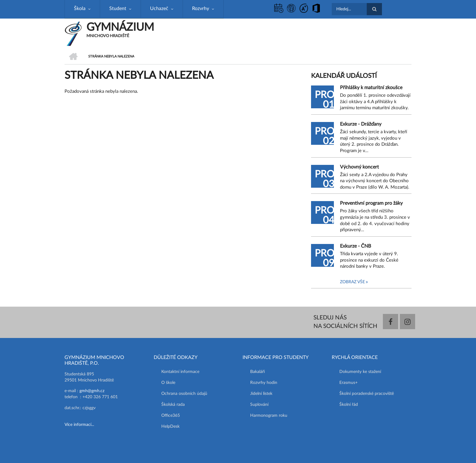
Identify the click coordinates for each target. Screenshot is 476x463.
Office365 (171, 416)
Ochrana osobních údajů (184, 394)
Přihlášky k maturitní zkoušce (371, 88)
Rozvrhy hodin (264, 383)
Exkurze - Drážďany (361, 124)
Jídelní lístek (261, 394)
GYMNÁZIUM (120, 27)
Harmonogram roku (269, 416)
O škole (168, 383)
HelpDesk (170, 426)
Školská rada (173, 405)
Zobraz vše (352, 282)
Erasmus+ (348, 383)
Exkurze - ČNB (355, 246)
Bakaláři (257, 372)
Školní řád (349, 405)
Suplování (259, 405)
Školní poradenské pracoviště (367, 394)
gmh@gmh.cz (92, 391)
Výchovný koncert (359, 167)
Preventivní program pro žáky (371, 203)
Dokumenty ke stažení (360, 372)
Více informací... (79, 425)
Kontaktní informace (180, 372)
